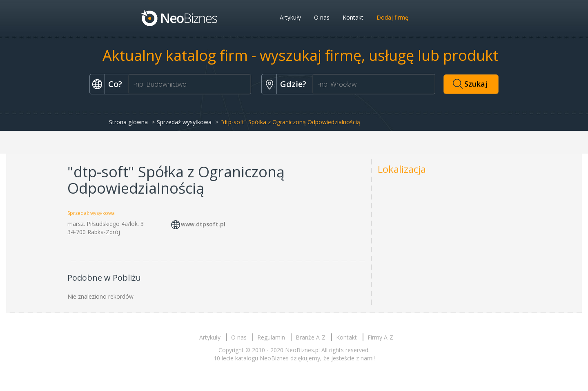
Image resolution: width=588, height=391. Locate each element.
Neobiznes (180, 18)
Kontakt (353, 17)
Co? (115, 84)
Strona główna (128, 122)
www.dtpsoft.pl (203, 225)
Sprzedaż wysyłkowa (184, 122)
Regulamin (271, 337)
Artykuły (290, 17)
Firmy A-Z (380, 337)
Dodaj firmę (392, 17)
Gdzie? (293, 84)
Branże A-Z (311, 337)
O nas (322, 17)
